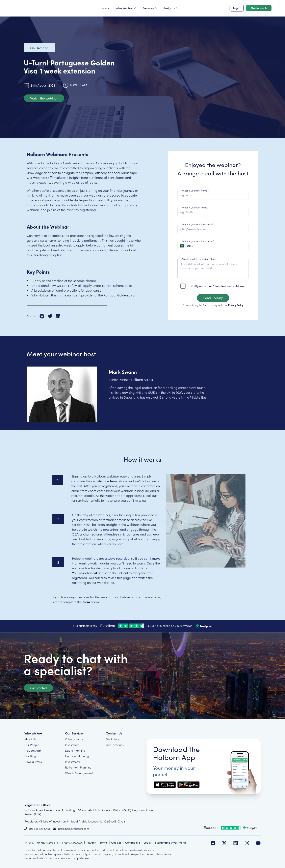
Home (105, 8)
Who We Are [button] (126, 8)
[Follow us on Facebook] (213, 843)
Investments (73, 762)
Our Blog (30, 756)
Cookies (116, 843)
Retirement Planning (78, 767)
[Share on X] (52, 316)
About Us (30, 739)
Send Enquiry (213, 298)
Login (237, 8)
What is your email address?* (198, 224)
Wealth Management (79, 773)
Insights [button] (172, 8)
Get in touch (259, 8)
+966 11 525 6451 (39, 829)
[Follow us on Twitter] (224, 843)
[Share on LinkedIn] (58, 316)
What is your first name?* (196, 190)
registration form (104, 481)
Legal (147, 843)
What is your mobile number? (198, 241)
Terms (104, 843)
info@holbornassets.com (73, 829)
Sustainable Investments (171, 843)
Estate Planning (75, 750)
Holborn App (33, 750)
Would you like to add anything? (200, 259)
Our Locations (115, 745)
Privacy (91, 843)
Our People (32, 745)
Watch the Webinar (44, 98)
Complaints (133, 843)
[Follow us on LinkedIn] (236, 843)
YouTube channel (84, 573)
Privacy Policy (236, 305)
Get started (38, 688)
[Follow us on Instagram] (247, 843)
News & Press (33, 762)
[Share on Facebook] (44, 316)
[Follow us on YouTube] (258, 843)
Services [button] (150, 8)
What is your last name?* (196, 207)
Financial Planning (77, 756)
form (86, 602)
